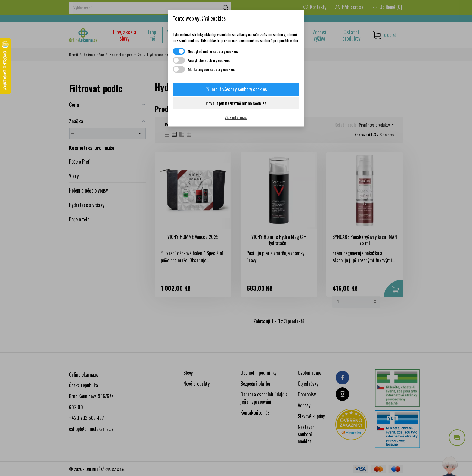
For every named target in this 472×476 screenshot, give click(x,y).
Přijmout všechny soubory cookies (236, 89)
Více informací (236, 117)
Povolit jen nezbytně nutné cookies (236, 103)
